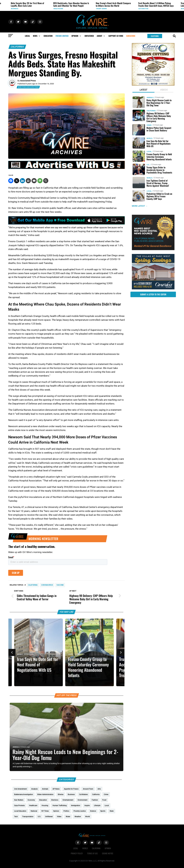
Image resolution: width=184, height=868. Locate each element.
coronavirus (47, 585)
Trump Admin (144, 9)
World (22, 654)
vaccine (60, 585)
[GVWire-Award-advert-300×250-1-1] (153, 249)
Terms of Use (92, 853)
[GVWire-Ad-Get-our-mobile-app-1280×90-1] (66, 224)
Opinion (108, 848)
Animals (16, 747)
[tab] (143, 90)
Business (57, 9)
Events (14, 9)
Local (73, 654)
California (17, 47)
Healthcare (101, 9)
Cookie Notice (108, 853)
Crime (149, 125)
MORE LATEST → (140, 206)
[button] (37, 36)
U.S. (148, 165)
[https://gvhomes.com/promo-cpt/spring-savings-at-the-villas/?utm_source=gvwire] (153, 289)
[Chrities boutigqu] (153, 85)
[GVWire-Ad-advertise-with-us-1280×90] (66, 168)
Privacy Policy (77, 853)
